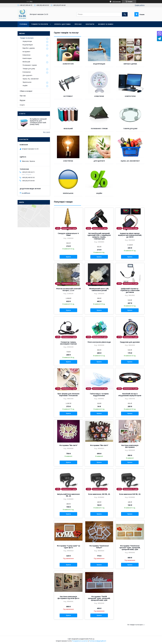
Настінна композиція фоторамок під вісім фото (68, 597)
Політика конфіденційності (98, 641)
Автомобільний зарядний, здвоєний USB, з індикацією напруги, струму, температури (99, 236)
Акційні (99, 193)
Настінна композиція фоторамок (130, 446)
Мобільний (68, 129)
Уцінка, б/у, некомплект (130, 161)
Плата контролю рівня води (99, 342)
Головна (23, 24)
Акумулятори (68, 64)
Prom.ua (92, 639)
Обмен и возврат (26, 91)
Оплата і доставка (62, 24)
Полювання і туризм (99, 129)
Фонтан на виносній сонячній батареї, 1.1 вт (68, 290)
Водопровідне (99, 64)
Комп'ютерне (130, 96)
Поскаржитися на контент (80, 641)
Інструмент (68, 96)
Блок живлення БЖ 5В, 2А (130, 494)
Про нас (78, 24)
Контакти (90, 24)
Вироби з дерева (130, 64)
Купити (68, 257)
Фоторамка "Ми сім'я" (68, 445)
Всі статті (47, 132)
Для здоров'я (99, 161)
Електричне (68, 161)
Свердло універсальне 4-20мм (68, 234)
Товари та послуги (40, 24)
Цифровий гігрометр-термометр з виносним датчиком (130, 290)
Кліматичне (99, 96)
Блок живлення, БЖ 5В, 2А (99, 494)
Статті (22, 105)
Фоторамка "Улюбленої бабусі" (99, 547)
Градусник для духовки (130, 342)
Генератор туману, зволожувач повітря (68, 343)
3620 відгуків (117, 2)
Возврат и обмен (106, 24)
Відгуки (22, 100)
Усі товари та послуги (135, 625)
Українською (68, 193)
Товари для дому (130, 129)
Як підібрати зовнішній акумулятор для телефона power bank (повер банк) (38, 122)
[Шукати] (125, 14)
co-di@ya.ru (26, 193)
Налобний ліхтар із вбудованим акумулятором (130, 395)
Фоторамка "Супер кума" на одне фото (68, 547)
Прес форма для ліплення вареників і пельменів (68, 395)
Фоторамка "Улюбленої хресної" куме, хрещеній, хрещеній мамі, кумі (130, 548)
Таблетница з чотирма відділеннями (99, 395)
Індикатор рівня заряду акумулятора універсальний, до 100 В (130, 235)
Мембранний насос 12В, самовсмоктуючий (99, 290)
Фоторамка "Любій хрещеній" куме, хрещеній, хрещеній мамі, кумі (99, 598)
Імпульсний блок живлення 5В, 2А (68, 495)
